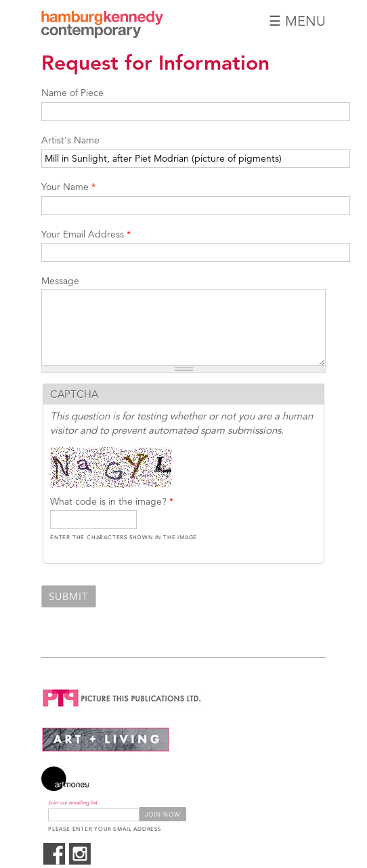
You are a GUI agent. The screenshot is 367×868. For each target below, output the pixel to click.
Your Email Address (86, 234)
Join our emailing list (73, 803)
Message (60, 281)
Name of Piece (72, 93)
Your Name (68, 187)
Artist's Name (70, 140)
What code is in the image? (112, 501)
